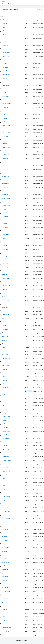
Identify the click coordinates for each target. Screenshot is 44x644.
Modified (36, 13)
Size (26, 13)
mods (5, 3)
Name (4, 13)
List (36, 10)
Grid (40, 10)
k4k (9, 3)
